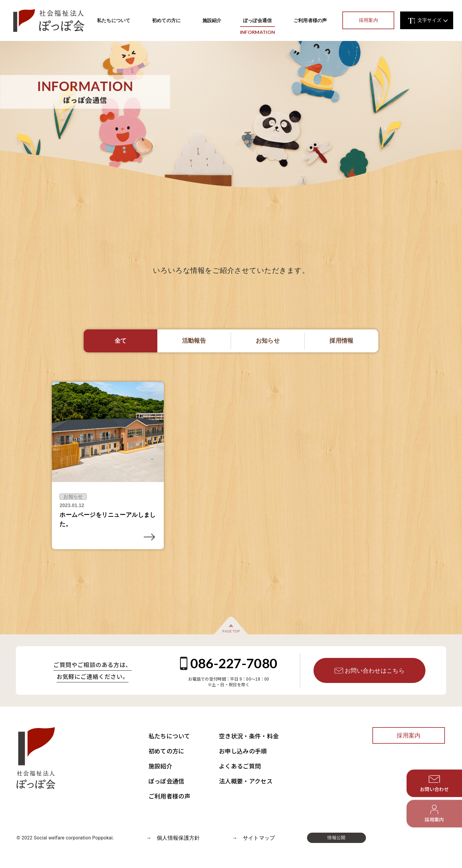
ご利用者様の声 (310, 20)
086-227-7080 (229, 663)
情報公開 (336, 838)
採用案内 (368, 20)
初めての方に (166, 20)
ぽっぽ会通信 (258, 24)
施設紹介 (212, 20)
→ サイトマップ (254, 838)
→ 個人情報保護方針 (173, 838)
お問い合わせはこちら (369, 671)
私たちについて (114, 20)
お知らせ (73, 497)
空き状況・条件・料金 (249, 736)
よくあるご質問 (240, 766)
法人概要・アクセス (246, 781)
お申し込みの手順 (243, 751)
